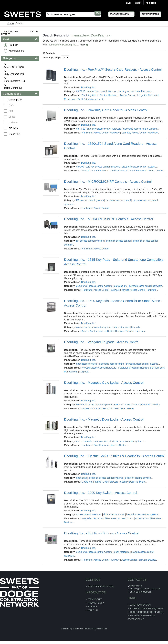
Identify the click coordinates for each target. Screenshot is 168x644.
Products (14, 45)
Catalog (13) (16, 100)
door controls (101, 441)
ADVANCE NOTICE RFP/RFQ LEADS (146, 609)
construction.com (140, 605)
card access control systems (102, 91)
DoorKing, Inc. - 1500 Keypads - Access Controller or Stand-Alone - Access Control (113, 303)
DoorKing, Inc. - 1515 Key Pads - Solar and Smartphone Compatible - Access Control (115, 262)
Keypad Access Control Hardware (139, 290)
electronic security (151, 405)
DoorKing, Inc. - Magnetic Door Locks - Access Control (104, 419)
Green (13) (15, 134)
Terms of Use (95, 599)
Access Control (128, 95)
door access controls (87, 364)
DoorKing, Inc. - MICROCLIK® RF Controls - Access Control (108, 182)
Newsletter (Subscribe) (101, 586)
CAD (11, 105)
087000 (80, 167)
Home (128, 3)
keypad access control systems (142, 364)
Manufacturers (17, 51)
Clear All (34, 31)
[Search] (77, 15)
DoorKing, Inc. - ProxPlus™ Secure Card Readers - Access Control (113, 70)
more (83, 45)
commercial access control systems (94, 286)
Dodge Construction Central (146, 612)
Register (151, 3)
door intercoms (122, 327)
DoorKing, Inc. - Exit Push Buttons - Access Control (101, 533)
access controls (84, 441)
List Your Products (141, 592)
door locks (82, 478)
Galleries (14, 123)
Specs (12, 117)
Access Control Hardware (107, 133)
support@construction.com (144, 589)
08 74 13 (81, 91)
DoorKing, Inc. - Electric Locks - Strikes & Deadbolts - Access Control (114, 456)
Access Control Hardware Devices (116, 331)
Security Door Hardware (132, 482)
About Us (93, 610)
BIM (11, 111)
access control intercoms (89, 514)
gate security (121, 286)
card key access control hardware (135, 91)
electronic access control (118, 200)
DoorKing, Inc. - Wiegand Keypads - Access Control (102, 342)
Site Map (92, 607)
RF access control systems (90, 200)
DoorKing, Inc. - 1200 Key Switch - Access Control (101, 493)
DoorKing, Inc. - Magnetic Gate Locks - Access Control (104, 383)
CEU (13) (14, 128)
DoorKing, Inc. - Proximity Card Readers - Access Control (106, 110)
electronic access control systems (140, 129)
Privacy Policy (96, 603)
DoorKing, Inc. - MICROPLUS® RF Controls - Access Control (109, 219)
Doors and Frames (92, 482)
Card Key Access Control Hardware (100, 95)
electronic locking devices (138, 478)
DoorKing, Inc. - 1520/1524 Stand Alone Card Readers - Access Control (110, 146)
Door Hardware (102, 445)
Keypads (140, 331)
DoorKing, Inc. (89, 87)
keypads (136, 327)
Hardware (87, 133)
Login (138, 3)
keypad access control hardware (146, 286)
